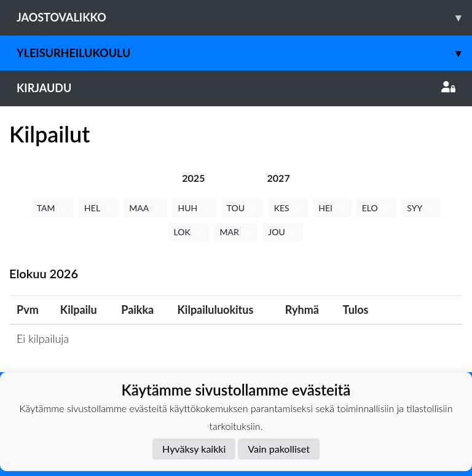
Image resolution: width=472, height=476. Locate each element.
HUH (194, 208)
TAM (53, 208)
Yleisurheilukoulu (244, 53)
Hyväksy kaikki (194, 449)
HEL (99, 208)
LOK (189, 232)
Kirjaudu (236, 88)
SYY (421, 208)
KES (289, 208)
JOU (283, 232)
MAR (236, 232)
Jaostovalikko (244, 18)
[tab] (193, 178)
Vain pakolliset (279, 449)
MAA (145, 208)
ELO (377, 208)
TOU (242, 208)
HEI (332, 208)
